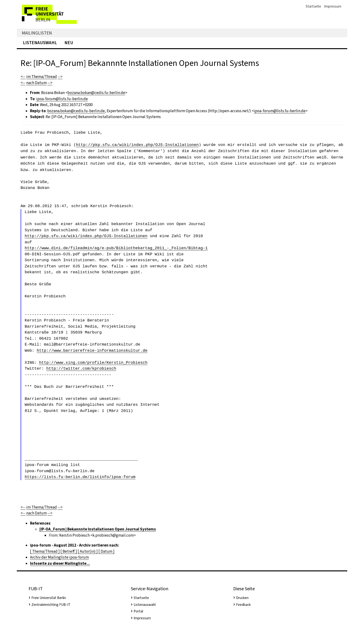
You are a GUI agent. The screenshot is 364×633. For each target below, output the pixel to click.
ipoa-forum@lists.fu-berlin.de (62, 99)
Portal (138, 611)
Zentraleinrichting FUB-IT (51, 605)
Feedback (243, 605)
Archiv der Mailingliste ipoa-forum (59, 557)
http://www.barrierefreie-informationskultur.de (92, 351)
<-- (23, 77)
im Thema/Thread (42, 77)
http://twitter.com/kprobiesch (81, 369)
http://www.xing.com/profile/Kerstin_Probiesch (93, 363)
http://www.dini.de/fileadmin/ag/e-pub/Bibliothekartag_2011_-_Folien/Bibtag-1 (116, 248)
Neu (69, 43)
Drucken (242, 598)
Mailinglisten (37, 33)
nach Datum (36, 83)
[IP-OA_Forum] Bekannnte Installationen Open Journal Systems (98, 529)
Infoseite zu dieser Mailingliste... (60, 563)
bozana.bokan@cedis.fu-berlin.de (96, 93)
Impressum (333, 6)
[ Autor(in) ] (88, 551)
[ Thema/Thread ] (45, 551)
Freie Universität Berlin (49, 598)
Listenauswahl (40, 43)
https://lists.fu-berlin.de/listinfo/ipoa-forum (80, 477)
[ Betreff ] (69, 551)
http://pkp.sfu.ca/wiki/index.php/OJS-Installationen (137, 145)
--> (60, 77)
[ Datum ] (106, 551)
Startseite (313, 6)
